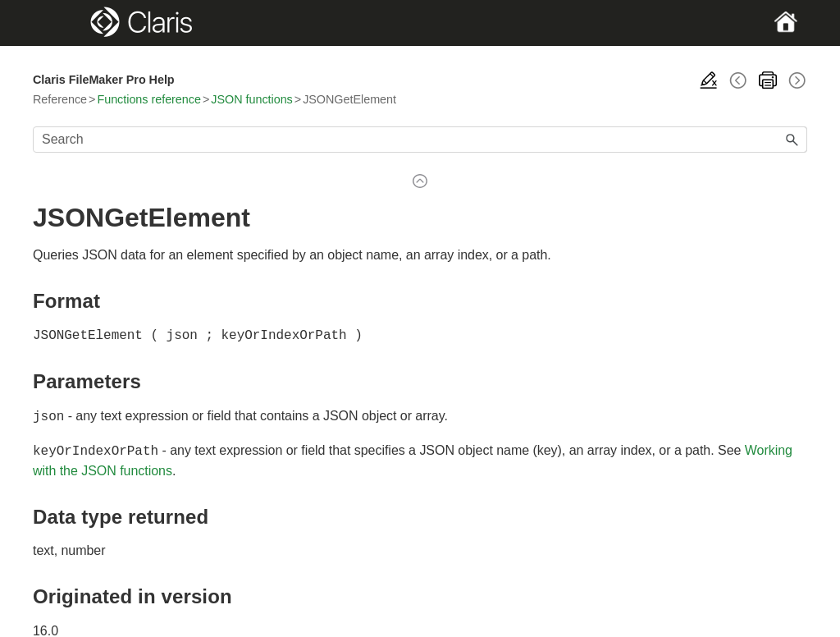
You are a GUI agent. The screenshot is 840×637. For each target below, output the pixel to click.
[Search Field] (420, 140)
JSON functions (251, 99)
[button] (792, 140)
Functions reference (148, 99)
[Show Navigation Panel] (70, 23)
